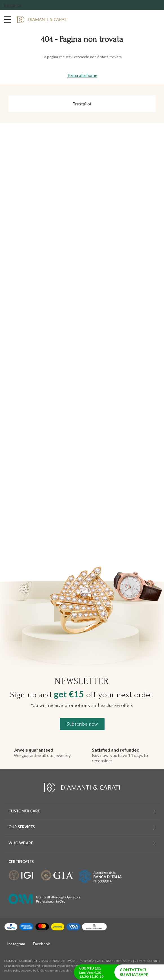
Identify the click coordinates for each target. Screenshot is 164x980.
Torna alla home (82, 75)
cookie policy (12, 970)
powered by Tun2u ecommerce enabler (46, 970)
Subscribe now (82, 724)
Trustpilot (12, 5)
